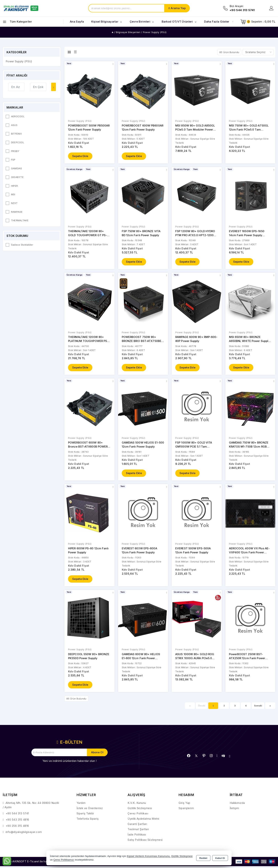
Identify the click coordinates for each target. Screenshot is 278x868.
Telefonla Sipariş (88, 821)
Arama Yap (178, 8)
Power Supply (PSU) (80, 121)
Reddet (203, 858)
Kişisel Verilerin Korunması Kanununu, (149, 856)
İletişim (234, 810)
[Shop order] (258, 52)
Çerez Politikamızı (64, 860)
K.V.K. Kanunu (137, 805)
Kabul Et (220, 858)
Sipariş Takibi (85, 815)
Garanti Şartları (137, 826)
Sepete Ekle (80, 156)
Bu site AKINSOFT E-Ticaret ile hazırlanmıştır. (32, 864)
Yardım (81, 805)
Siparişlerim (186, 810)
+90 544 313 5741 (17, 815)
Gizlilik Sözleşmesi (140, 810)
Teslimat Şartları (138, 831)
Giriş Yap (184, 805)
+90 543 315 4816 (17, 822)
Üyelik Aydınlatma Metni (143, 821)
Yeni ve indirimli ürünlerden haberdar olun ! (69, 763)
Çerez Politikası (138, 815)
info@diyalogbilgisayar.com (24, 834)
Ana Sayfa (77, 22)
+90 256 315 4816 (17, 828)
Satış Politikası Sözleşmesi (145, 842)
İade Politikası (137, 836)
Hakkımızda (237, 805)
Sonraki (258, 708)
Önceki (202, 708)
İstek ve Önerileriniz (90, 810)
